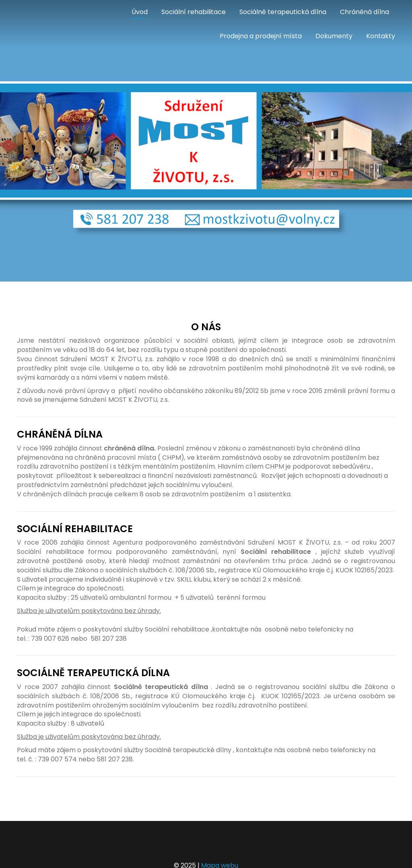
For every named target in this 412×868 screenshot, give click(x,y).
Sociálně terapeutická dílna (283, 12)
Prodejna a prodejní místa (261, 36)
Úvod (140, 12)
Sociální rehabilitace (194, 12)
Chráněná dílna (365, 12)
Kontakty (381, 36)
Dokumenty (334, 36)
